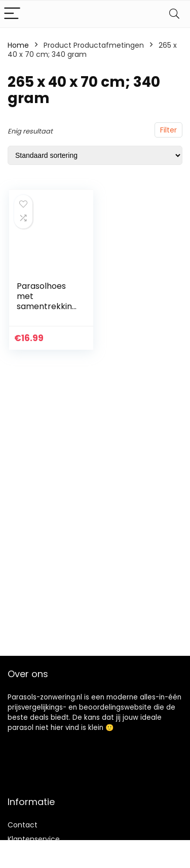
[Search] (174, 14)
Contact (23, 825)
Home (18, 45)
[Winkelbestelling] (95, 155)
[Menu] (12, 14)
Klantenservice (34, 839)
